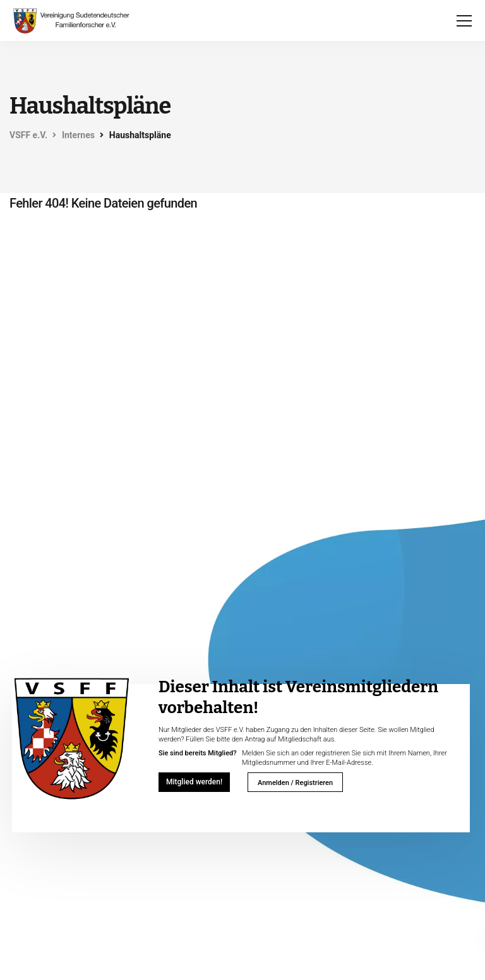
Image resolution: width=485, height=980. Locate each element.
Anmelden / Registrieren (295, 783)
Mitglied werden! (194, 782)
